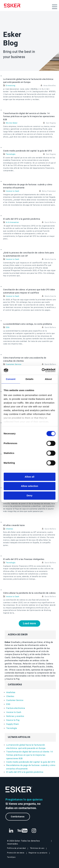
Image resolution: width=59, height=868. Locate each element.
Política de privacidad (16, 848)
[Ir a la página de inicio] (19, 790)
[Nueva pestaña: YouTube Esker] (22, 831)
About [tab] (48, 379)
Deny (29, 495)
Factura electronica (16, 708)
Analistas (11, 692)
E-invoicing (11, 86)
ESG (8, 327)
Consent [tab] (11, 379)
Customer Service (14, 364)
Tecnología (11, 154)
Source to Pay (13, 720)
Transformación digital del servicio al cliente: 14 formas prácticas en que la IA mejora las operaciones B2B (29, 116)
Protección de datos (16, 853)
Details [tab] (30, 379)
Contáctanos (18, 817)
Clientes (10, 529)
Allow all (29, 477)
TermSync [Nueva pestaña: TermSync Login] (11, 857)
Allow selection (29, 486)
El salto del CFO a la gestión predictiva (22, 219)
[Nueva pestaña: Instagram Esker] (34, 831)
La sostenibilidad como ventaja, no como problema (28, 324)
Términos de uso (37, 848)
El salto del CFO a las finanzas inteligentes (24, 559)
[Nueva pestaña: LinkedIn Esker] (11, 831)
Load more (29, 623)
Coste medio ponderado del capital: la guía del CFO (28, 151)
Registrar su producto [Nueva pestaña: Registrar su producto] (38, 853)
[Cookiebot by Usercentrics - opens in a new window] (42, 370)
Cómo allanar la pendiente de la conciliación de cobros (29, 593)
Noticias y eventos (15, 716)
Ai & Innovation (12, 222)
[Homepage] (13, 6)
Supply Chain (13, 724)
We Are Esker (12, 123)
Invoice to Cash (13, 191)
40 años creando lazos (14, 525)
